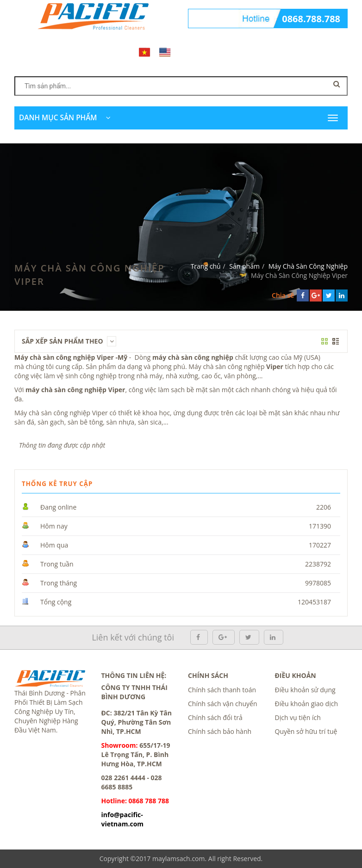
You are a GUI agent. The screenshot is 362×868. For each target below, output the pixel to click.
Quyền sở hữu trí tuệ (306, 731)
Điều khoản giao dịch (307, 704)
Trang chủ (206, 266)
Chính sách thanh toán (222, 690)
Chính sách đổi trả (215, 717)
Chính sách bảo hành (220, 731)
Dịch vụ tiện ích (298, 717)
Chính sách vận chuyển (222, 704)
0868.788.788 (311, 19)
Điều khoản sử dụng (305, 690)
